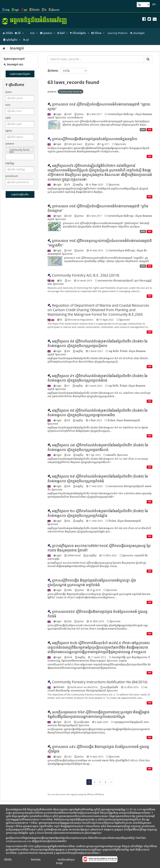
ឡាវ (26, 10)
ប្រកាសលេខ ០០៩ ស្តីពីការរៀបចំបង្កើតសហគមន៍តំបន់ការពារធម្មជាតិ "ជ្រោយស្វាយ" (99, 106)
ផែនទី (64, 33)
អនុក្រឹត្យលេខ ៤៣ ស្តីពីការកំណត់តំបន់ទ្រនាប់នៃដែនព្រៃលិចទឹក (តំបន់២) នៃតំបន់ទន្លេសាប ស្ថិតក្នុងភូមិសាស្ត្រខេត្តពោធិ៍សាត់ (98, 447)
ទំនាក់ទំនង (36, 860)
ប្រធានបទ (49, 33)
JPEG (143, 130)
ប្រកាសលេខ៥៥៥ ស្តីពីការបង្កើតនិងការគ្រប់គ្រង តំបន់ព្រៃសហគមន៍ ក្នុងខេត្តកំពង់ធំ (98, 614)
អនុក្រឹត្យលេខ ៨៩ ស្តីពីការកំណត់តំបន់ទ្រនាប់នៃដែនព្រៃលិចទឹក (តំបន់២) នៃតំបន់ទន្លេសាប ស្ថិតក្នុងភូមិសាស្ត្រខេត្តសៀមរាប (98, 343)
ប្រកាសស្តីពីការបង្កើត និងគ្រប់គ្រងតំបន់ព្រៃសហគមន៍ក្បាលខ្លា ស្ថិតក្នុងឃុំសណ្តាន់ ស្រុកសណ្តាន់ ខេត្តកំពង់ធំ (92, 582)
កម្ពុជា (17, 10)
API (89, 794)
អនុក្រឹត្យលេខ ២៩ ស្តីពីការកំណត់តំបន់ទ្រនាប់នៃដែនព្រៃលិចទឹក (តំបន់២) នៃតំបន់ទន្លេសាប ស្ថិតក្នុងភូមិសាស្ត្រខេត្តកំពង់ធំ (98, 478)
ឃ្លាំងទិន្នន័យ (14, 40)
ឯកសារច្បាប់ (139, 33)
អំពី (21, 33)
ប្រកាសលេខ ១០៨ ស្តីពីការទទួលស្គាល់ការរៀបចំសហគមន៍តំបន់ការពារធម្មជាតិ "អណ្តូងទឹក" (100, 243)
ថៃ (45, 10)
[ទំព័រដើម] (4, 48)
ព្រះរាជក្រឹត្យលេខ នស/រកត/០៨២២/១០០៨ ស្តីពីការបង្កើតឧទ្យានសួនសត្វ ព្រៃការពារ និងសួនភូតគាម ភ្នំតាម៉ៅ (99, 548)
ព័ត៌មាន (100, 33)
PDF (150, 130)
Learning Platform (117, 33)
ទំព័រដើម (9, 33)
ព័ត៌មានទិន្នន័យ (81, 33)
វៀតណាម (55, 10)
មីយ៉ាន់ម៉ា (36, 10)
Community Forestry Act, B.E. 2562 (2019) (86, 275)
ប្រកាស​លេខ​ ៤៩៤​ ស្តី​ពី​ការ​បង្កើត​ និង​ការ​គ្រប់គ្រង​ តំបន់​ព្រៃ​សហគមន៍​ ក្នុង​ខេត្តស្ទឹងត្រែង (98, 749)
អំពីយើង (8, 860)
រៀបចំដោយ (53, 71)
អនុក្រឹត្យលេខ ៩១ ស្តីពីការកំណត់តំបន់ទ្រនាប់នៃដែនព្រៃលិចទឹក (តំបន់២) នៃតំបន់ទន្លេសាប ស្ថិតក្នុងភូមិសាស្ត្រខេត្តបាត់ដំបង (98, 378)
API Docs (99, 794)
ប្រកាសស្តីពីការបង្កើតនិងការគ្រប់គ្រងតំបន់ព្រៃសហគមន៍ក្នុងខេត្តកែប (95, 139)
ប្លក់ (28, 40)
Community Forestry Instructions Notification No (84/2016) (100, 682)
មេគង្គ (7, 10)
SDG (34, 33)
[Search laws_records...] (96, 59)
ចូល (154, 4)
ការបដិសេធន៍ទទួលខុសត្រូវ (65, 861)
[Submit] (148, 59)
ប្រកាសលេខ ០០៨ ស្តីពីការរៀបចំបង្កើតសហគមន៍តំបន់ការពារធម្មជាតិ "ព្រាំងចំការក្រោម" (98, 208)
